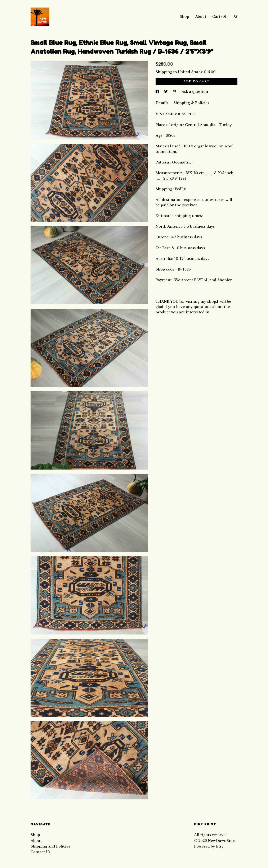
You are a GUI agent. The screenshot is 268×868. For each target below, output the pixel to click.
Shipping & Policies (191, 103)
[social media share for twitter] (166, 92)
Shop (184, 17)
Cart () (219, 17)
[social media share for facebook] (158, 92)
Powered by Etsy (209, 846)
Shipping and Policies (50, 846)
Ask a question (195, 92)
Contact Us (40, 852)
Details (162, 103)
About (201, 17)
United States (190, 72)
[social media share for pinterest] (175, 92)
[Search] (236, 17)
